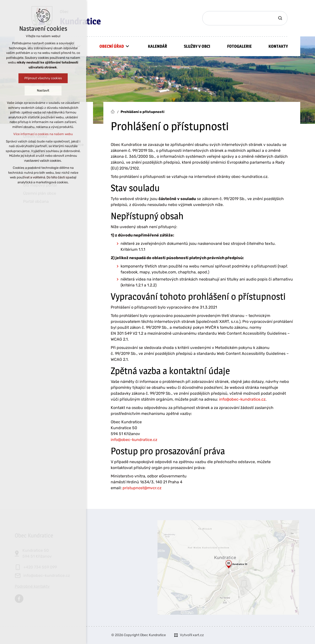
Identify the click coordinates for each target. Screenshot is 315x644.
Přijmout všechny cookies (43, 78)
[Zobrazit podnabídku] (127, 46)
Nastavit (43, 90)
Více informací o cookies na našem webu (43, 134)
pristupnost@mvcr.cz (142, 488)
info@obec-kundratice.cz (242, 399)
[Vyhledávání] (281, 18)
